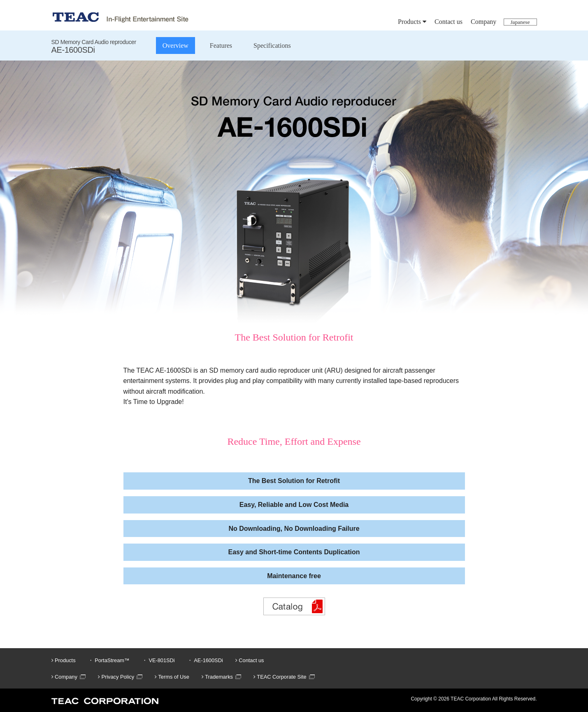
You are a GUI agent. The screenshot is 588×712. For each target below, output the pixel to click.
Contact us (449, 22)
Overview (175, 46)
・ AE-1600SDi (205, 660)
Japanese (520, 22)
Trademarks (217, 677)
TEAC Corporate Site (280, 677)
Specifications (272, 46)
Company (483, 22)
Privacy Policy (116, 677)
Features (221, 46)
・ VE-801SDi (158, 660)
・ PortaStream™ (109, 660)
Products (412, 22)
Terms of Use (172, 677)
